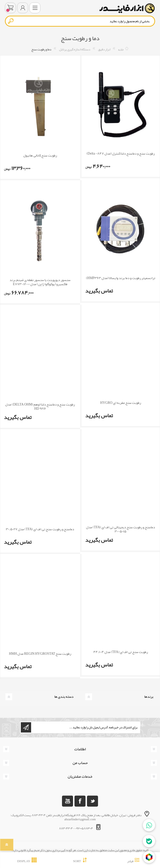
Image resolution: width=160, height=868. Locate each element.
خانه (121, 49)
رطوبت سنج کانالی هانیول (40, 155)
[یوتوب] (68, 801)
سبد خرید (10, 8)
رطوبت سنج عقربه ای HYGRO (121, 403)
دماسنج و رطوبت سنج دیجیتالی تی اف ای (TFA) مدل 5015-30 (121, 529)
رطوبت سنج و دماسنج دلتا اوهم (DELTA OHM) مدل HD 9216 (40, 406)
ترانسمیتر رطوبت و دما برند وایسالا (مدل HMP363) (121, 278)
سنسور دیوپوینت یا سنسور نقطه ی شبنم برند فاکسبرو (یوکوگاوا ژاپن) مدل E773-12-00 (40, 282)
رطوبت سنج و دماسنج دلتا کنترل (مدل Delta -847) (121, 153)
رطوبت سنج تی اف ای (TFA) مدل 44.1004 (121, 652)
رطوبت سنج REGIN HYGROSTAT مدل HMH (40, 654)
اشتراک (26, 727)
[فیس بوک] (80, 801)
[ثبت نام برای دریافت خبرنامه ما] (85, 727)
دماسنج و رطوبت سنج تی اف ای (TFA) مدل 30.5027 (40, 529)
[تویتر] (92, 801)
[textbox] (80, 21)
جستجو (11, 21)
